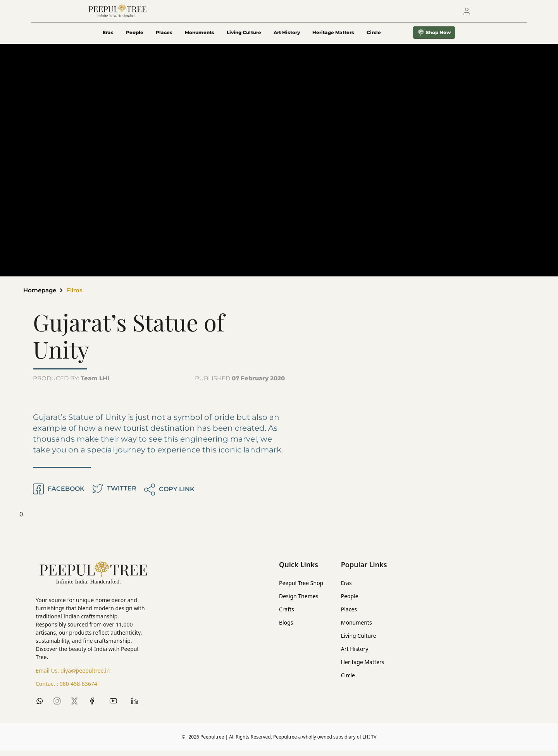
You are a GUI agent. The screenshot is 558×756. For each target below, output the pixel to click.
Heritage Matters (333, 37)
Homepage (41, 296)
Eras (108, 37)
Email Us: (73, 676)
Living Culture (244, 37)
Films (78, 296)
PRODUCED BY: (71, 384)
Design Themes (299, 602)
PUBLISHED (240, 384)
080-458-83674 (78, 689)
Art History (287, 37)
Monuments (200, 37)
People (135, 37)
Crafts (287, 615)
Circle (348, 681)
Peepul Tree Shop (301, 588)
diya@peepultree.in (85, 676)
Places (164, 37)
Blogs (286, 628)
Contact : (66, 689)
